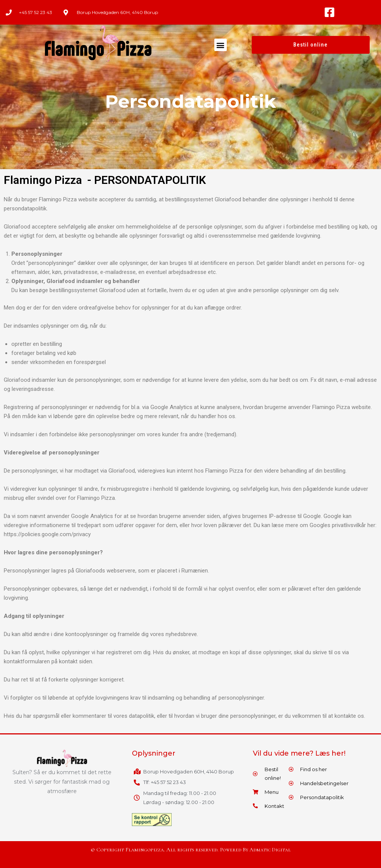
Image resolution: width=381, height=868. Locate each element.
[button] (221, 45)
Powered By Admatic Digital (255, 850)
